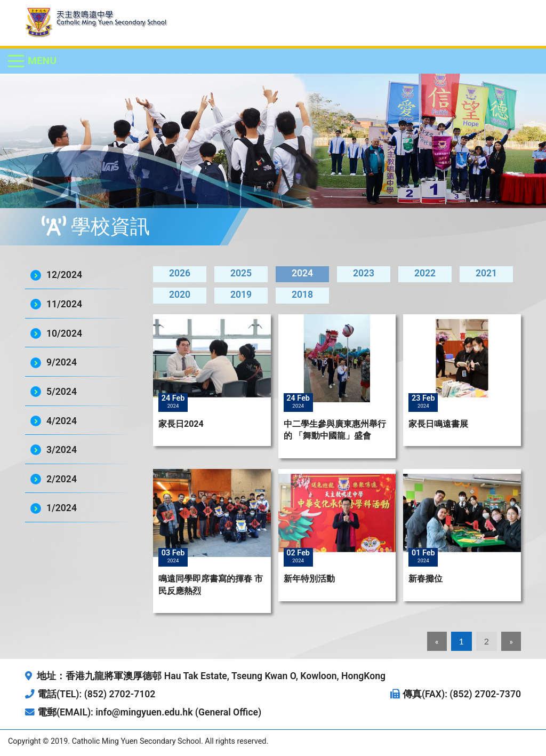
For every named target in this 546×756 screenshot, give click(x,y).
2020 (180, 295)
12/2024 (64, 275)
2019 (241, 295)
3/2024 (62, 450)
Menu (42, 61)
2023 (364, 273)
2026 (180, 273)
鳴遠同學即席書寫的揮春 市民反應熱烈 (211, 584)
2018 (302, 295)
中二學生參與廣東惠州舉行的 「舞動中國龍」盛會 (335, 430)
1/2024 (62, 508)
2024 (302, 273)
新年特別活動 (309, 579)
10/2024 (64, 333)
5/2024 (62, 392)
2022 (425, 273)
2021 (486, 273)
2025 (241, 273)
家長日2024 (181, 424)
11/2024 (64, 304)
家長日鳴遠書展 (438, 424)
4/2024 (62, 421)
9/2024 (62, 362)
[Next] (511, 641)
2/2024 (62, 479)
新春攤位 (425, 579)
